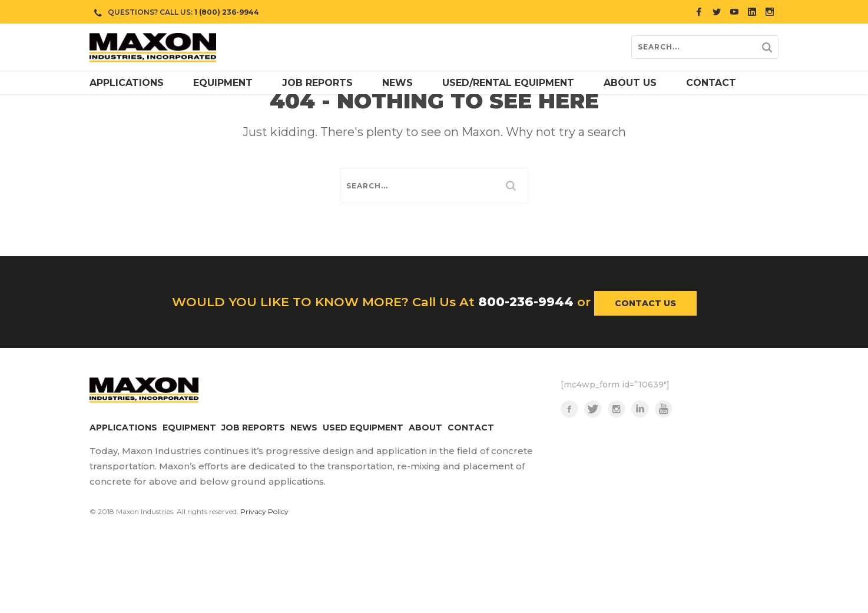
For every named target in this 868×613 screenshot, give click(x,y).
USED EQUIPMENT (363, 486)
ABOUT (425, 486)
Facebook (569, 468)
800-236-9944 (526, 361)
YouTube (664, 468)
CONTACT (471, 486)
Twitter (593, 468)
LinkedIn (640, 468)
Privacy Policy (264, 570)
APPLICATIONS (123, 486)
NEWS (304, 486)
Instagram (617, 468)
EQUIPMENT (189, 486)
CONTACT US (645, 362)
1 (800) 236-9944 (227, 12)
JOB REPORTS (253, 486)
